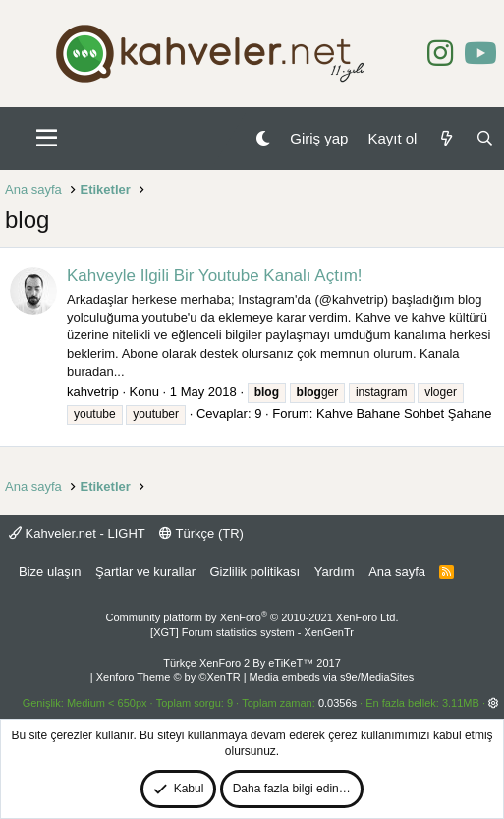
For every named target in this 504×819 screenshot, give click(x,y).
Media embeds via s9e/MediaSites (332, 677)
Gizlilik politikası (254, 572)
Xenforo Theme (168, 677)
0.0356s (337, 703)
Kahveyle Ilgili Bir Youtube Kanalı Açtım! (215, 276)
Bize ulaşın (50, 572)
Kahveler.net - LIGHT (77, 533)
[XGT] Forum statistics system (252, 632)
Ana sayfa (397, 572)
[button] (47, 139)
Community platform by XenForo (252, 617)
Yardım (335, 572)
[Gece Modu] (263, 138)
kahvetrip (93, 392)
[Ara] (485, 138)
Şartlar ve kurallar (145, 572)
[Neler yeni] (446, 138)
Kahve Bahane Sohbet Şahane (404, 413)
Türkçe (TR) (201, 533)
